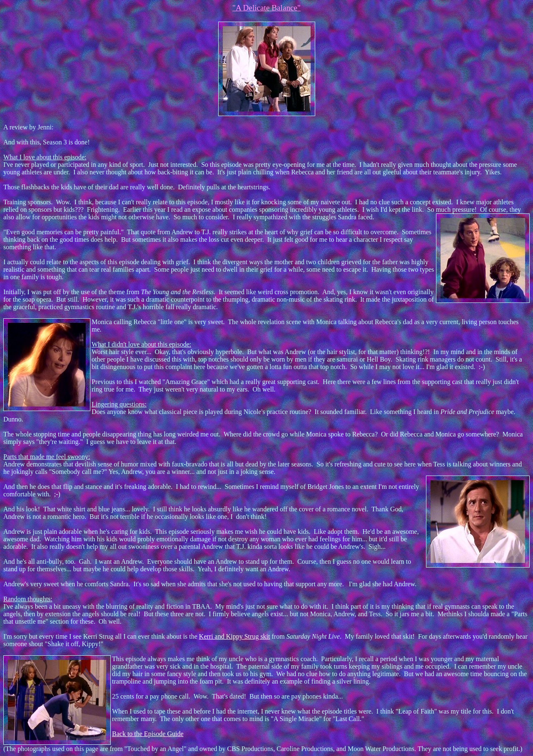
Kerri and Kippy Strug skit (235, 636)
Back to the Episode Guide (148, 734)
